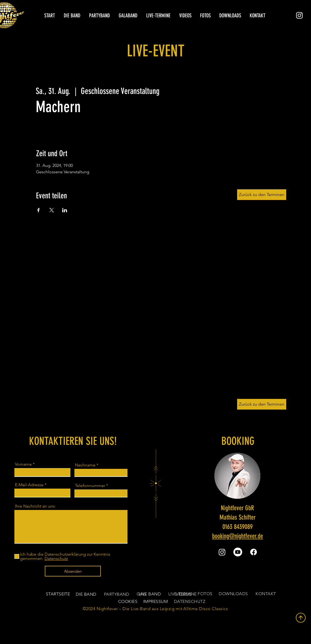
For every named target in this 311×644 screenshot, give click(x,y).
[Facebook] (254, 552)
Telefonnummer (90, 486)
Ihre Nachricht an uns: (35, 506)
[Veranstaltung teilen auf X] (52, 210)
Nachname (85, 465)
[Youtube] (238, 552)
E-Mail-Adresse (29, 485)
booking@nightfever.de (238, 536)
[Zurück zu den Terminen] (262, 404)
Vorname (23, 464)
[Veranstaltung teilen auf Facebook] (39, 210)
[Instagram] (299, 15)
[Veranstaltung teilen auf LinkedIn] (65, 210)
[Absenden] (73, 571)
